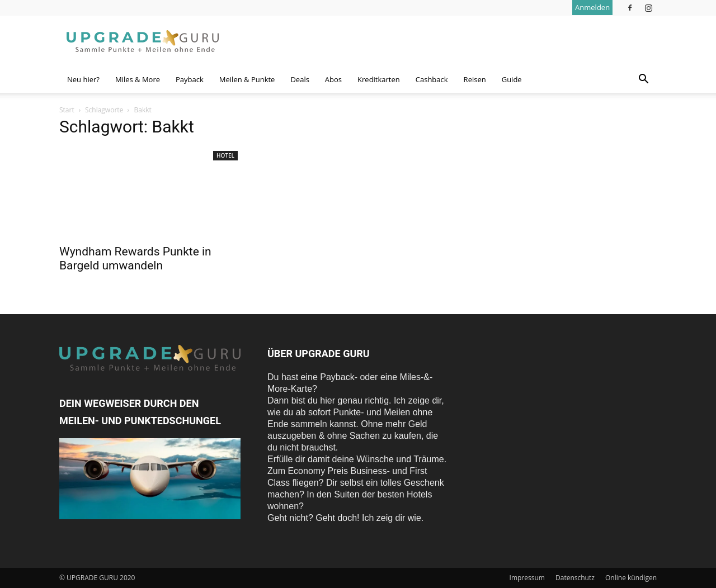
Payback (190, 79)
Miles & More (138, 79)
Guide (512, 79)
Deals (300, 79)
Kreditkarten (379, 79)
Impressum (527, 578)
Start (67, 110)
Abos (333, 79)
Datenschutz (575, 578)
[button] (643, 80)
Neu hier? (83, 79)
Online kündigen (631, 578)
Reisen (475, 79)
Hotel (225, 155)
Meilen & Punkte (247, 79)
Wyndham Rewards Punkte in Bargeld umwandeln (135, 259)
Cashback (432, 79)
